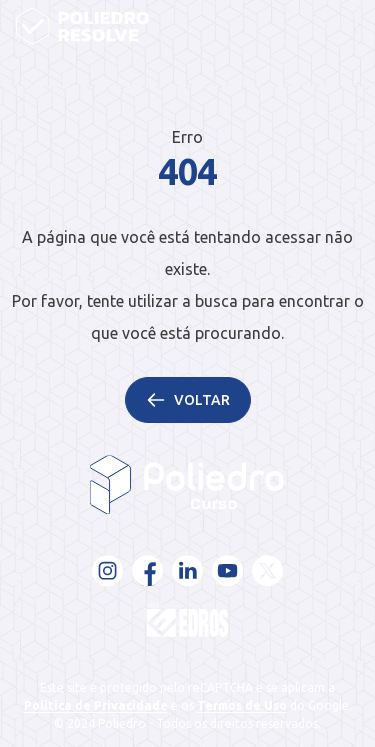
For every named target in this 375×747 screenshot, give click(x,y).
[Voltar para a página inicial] (187, 485)
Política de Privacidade (96, 705)
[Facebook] (148, 571)
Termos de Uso (242, 705)
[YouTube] (228, 571)
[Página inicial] (82, 26)
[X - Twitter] (268, 571)
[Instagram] (108, 571)
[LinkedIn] (188, 571)
